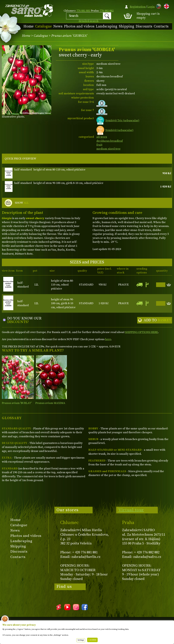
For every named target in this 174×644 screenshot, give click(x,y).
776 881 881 (83, 11)
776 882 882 (107, 11)
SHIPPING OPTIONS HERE (141, 332)
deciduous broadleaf (110, 141)
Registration (138, 7)
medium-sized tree (108, 149)
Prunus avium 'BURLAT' (17, 403)
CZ (158, 6)
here (108, 339)
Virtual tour (131, 510)
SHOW (22, 203)
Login (151, 7)
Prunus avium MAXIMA (50, 403)
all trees (102, 137)
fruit (99, 145)
